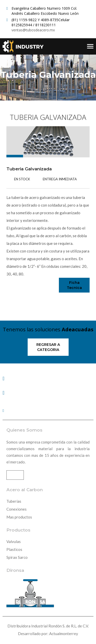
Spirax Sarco (17, 557)
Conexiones (17, 509)
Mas (15, 475)
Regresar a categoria (48, 347)
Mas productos (19, 517)
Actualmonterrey (64, 634)
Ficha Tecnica (74, 285)
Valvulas (14, 541)
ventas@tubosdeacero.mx (33, 30)
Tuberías (14, 501)
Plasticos (14, 549)
